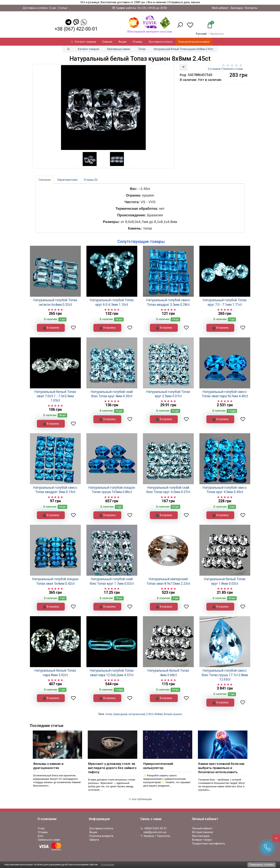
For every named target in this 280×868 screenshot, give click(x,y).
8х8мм (159, 714)
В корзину (51, 328)
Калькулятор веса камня (194, 42)
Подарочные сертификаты (209, 843)
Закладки (237, 8)
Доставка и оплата (35, 8)
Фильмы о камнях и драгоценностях (48, 766)
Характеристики (67, 180)
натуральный (137, 714)
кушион (177, 714)
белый (168, 714)
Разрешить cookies (262, 865)
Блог (41, 836)
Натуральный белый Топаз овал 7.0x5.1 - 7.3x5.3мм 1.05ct (55, 396)
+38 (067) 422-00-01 (76, 29)
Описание (45, 180)
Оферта (94, 840)
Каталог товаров (83, 42)
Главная (107, 42)
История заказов (203, 832)
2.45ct (150, 714)
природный (120, 714)
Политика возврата (101, 836)
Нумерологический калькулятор (158, 766)
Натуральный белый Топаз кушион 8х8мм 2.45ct (183, 49)
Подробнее (107, 865)
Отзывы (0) (91, 180)
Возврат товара (202, 840)
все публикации (140, 799)
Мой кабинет (220, 8)
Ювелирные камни (119, 49)
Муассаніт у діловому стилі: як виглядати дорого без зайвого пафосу (112, 768)
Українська (217, 34)
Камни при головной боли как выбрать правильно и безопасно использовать (221, 768)
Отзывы (137, 42)
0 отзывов (214, 69)
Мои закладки (201, 836)
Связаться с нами (49, 840)
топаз (108, 714)
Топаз (142, 49)
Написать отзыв (233, 69)
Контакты (251, 8)
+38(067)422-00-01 (154, 828)
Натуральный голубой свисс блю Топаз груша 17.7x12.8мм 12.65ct (225, 675)
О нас (53, 8)
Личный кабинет (202, 828)
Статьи (63, 8)
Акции (122, 42)
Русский (201, 34)
